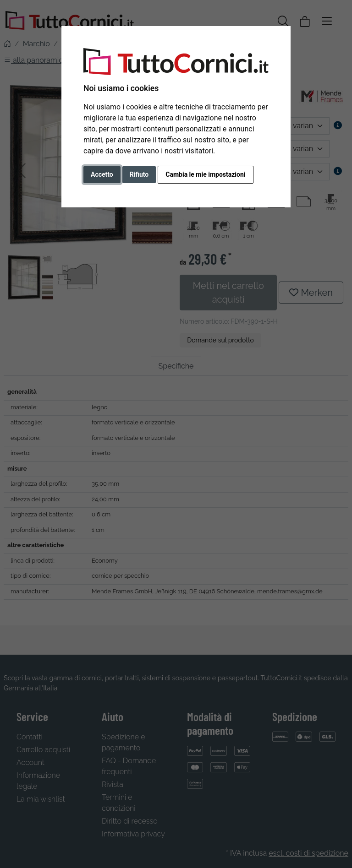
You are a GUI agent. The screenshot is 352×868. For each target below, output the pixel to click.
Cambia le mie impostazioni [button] (205, 174)
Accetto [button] (102, 174)
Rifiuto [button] (139, 174)
